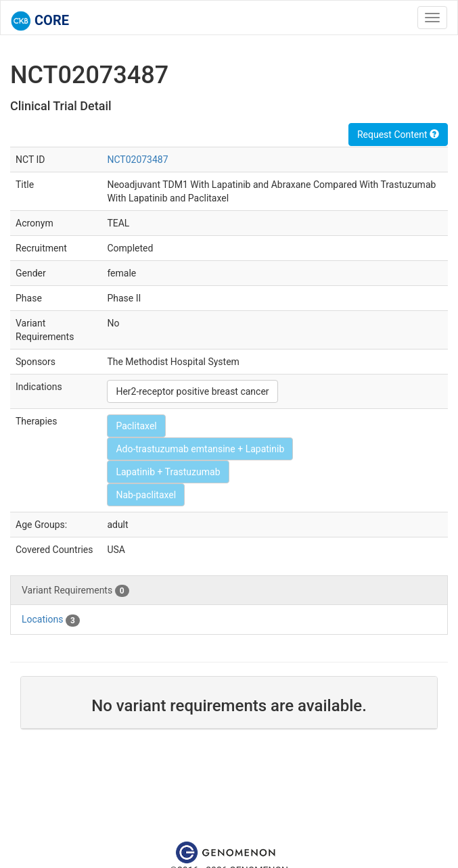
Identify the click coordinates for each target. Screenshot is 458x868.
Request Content (398, 135)
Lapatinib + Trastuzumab (168, 472)
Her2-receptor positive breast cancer (192, 391)
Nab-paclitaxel (146, 495)
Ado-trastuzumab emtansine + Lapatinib (200, 449)
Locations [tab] (51, 620)
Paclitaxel (136, 426)
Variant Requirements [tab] (75, 591)
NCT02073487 (137, 160)
